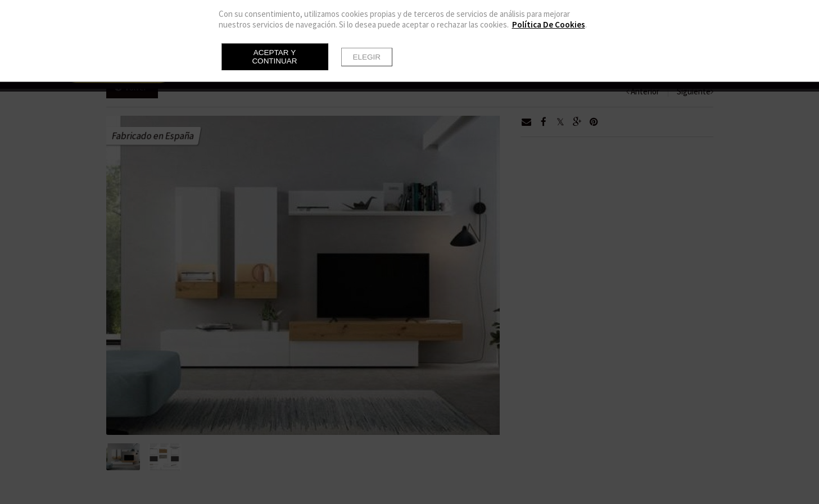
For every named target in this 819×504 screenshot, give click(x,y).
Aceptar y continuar (274, 57)
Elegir (367, 57)
